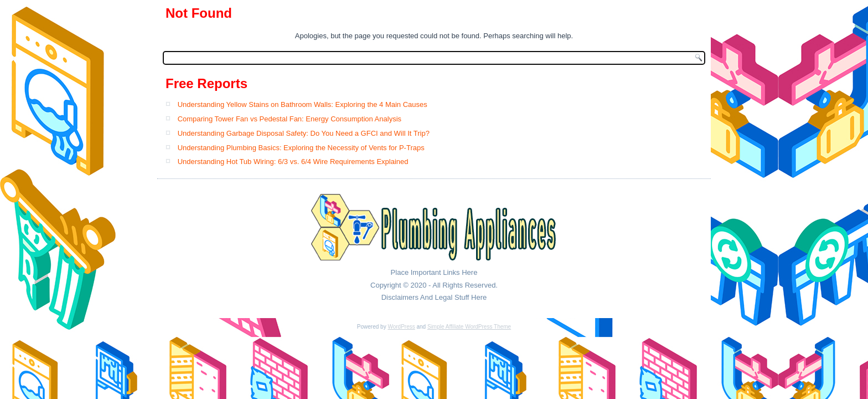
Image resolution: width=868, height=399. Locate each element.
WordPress (401, 327)
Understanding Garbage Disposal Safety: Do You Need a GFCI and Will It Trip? (304, 133)
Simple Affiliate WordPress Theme (469, 327)
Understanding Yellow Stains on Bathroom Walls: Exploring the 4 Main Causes (303, 104)
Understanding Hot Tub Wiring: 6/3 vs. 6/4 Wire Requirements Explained (293, 162)
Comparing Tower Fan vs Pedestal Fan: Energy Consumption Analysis (290, 119)
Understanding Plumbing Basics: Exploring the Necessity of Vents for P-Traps (301, 148)
